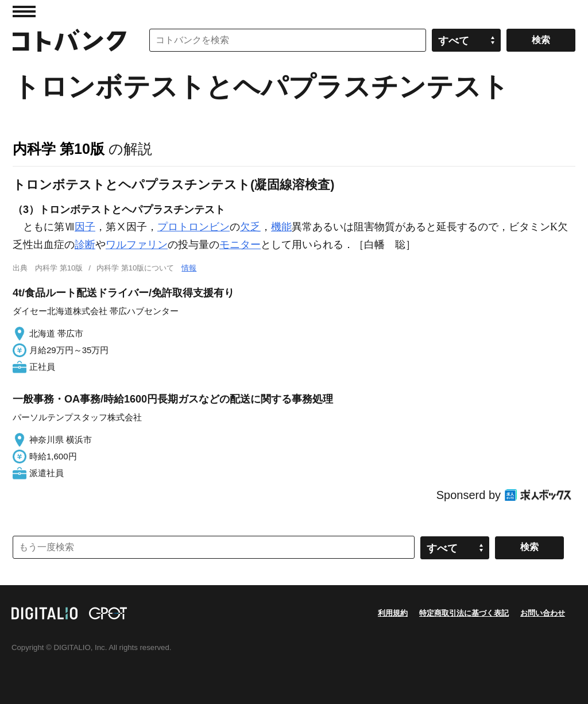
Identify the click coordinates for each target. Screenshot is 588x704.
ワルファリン (137, 245)
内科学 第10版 (59, 149)
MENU (24, 11)
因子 (85, 227)
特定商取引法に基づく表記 (464, 613)
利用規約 (393, 613)
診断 (85, 245)
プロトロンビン (194, 227)
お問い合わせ (543, 613)
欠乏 (250, 227)
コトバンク (69, 40)
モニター (240, 245)
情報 (189, 268)
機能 (281, 227)
